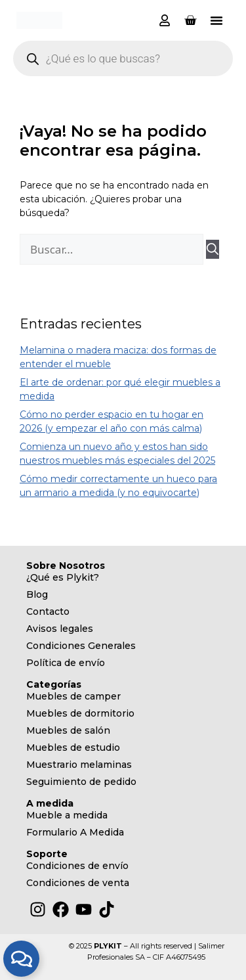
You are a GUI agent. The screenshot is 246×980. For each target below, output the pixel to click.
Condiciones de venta (78, 883)
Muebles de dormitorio (80, 713)
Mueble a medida (67, 815)
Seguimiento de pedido (81, 782)
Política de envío (66, 663)
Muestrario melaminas (79, 765)
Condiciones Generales (81, 646)
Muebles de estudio (73, 747)
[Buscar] (213, 249)
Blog (37, 594)
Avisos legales (60, 629)
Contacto (48, 612)
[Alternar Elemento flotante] (21, 959)
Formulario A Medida (75, 832)
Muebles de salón (68, 730)
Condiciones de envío (77, 866)
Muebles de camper (73, 696)
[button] (216, 20)
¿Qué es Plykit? (63, 577)
